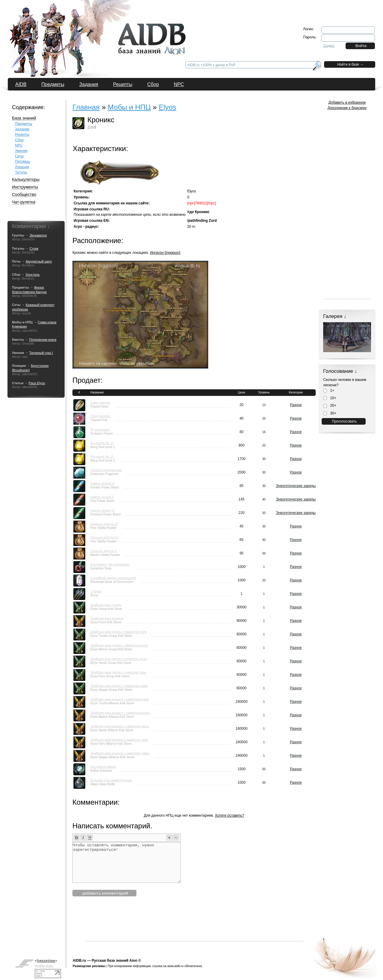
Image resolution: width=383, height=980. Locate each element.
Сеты (19, 156)
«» (46, 961)
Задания (89, 84)
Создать (329, 46)
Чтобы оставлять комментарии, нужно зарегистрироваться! (127, 863)
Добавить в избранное (347, 102)
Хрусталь (32, 275)
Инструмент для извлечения (110, 564)
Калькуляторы (26, 180)
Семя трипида (100, 403)
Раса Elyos (37, 383)
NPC (179, 84)
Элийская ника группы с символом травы (119, 686)
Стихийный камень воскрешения (113, 578)
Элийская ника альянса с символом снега (119, 699)
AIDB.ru (79, 961)
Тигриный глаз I (41, 353)
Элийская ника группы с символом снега (118, 632)
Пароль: (310, 37)
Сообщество (24, 195)
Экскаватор (38, 235)
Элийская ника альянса (107, 618)
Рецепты (123, 84)
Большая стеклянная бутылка (111, 780)
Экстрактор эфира (103, 767)
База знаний (24, 118)
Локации (22, 167)
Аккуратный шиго (39, 261)
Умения (21, 151)
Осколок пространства (106, 470)
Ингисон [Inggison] (165, 253)
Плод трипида (100, 416)
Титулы (21, 172)
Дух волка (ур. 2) (102, 457)
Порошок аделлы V (104, 551)
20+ (330, 405)
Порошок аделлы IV (104, 538)
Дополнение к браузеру (347, 108)
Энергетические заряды (296, 486)
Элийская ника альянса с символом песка (120, 726)
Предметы (53, 84)
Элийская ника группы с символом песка (119, 659)
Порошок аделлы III (104, 524)
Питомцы (23, 162)
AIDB (21, 84)
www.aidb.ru (175, 966)
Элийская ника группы (106, 605)
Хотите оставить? (230, 815)
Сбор (153, 84)
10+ (330, 398)
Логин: (308, 29)
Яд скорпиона (100, 430)
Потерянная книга (43, 340)
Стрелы (96, 591)
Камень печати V (102, 497)
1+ (329, 391)
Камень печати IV (102, 484)
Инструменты (25, 187)
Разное (296, 405)
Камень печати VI (102, 511)
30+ (330, 413)
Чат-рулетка (24, 202)
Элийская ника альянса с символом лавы (119, 740)
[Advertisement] (194, 928)
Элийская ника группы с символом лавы (118, 672)
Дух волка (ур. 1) (102, 443)
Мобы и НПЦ (129, 107)
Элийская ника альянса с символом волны (120, 713)
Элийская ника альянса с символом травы (120, 753)
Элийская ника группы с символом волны (119, 645)
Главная (86, 107)
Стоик (34, 248)
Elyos (167, 107)
